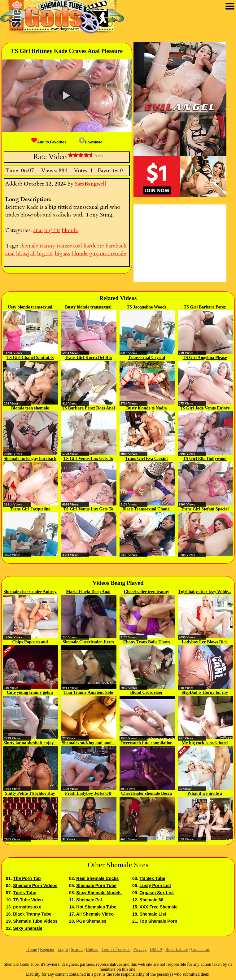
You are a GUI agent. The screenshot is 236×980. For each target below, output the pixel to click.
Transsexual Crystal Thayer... (146, 358)
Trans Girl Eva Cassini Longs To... (146, 459)
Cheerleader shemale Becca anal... (146, 794)
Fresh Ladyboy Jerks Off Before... (88, 794)
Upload (92, 949)
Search (77, 949)
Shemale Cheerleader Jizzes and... (88, 642)
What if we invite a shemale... (205, 794)
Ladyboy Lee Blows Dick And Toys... (205, 642)
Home (32, 949)
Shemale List (153, 914)
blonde (70, 230)
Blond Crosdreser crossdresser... (146, 693)
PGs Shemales (91, 921)
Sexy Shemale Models (99, 893)
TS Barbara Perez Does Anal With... (88, 409)
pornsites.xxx (27, 907)
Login (63, 949)
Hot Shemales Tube (96, 907)
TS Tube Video (28, 900)
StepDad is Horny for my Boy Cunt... (205, 693)
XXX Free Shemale (158, 907)
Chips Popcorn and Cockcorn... (30, 642)
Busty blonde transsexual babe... (88, 308)
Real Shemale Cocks (97, 878)
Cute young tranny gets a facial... (30, 693)
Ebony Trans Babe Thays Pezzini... (147, 642)
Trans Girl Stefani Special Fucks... (205, 510)
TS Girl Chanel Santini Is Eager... (30, 358)
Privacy (140, 949)
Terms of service (116, 949)
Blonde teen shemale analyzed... (30, 409)
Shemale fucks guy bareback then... (30, 459)
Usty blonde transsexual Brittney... (30, 308)
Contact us (200, 949)
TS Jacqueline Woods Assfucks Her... (146, 308)
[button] (67, 96)
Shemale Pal (89, 900)
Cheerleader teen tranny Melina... (146, 592)
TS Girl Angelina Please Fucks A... (205, 358)
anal (38, 230)
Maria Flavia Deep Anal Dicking (88, 592)
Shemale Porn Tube (96, 886)
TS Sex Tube (152, 878)
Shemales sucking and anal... (88, 743)
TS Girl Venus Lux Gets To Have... (88, 459)
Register (47, 949)
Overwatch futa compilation (146, 743)
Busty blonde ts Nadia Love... (146, 409)
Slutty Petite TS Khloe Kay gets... (30, 794)
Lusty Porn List (155, 886)
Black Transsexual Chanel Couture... (146, 510)
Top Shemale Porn (158, 921)
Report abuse (177, 949)
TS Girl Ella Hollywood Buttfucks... (205, 459)
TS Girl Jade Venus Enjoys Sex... (205, 409)
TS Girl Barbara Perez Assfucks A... (205, 308)
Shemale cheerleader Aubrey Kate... (30, 592)
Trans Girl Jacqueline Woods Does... (30, 510)
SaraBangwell (90, 184)
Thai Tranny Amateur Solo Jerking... (88, 693)
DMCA (156, 949)
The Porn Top (27, 878)
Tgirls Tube (24, 893)
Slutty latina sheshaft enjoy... (30, 743)
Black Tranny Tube (32, 914)
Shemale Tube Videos (35, 921)
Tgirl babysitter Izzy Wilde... (205, 592)
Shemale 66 (151, 900)
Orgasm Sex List (157, 893)
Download (91, 142)
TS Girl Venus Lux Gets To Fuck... (88, 510)
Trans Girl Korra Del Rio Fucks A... (88, 358)
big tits (52, 230)
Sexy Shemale (28, 928)
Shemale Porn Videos (35, 886)
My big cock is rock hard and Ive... (205, 743)
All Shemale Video (95, 914)
